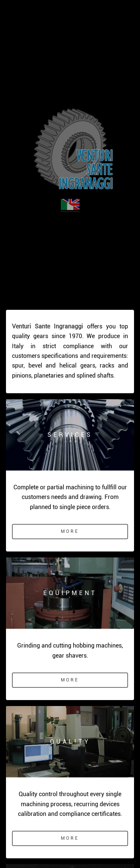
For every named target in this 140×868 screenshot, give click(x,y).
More (70, 531)
